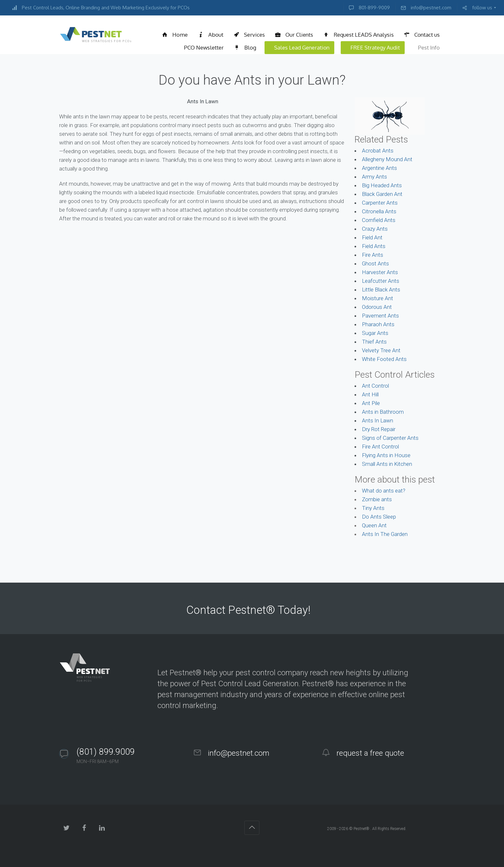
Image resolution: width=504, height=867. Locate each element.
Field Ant (372, 237)
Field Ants (374, 246)
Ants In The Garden (385, 534)
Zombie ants (377, 499)
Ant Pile (371, 403)
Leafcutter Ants (381, 281)
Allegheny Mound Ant (387, 159)
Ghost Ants (375, 263)
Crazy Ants (375, 229)
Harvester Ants (380, 272)
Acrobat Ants (378, 151)
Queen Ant (374, 525)
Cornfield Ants (379, 220)
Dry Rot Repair (379, 429)
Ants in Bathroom (383, 412)
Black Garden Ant (382, 194)
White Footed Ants (384, 359)
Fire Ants (373, 255)
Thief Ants (374, 342)
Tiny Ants (373, 508)
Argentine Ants (379, 168)
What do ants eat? (384, 491)
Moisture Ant (378, 298)
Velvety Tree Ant (381, 350)
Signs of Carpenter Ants (390, 438)
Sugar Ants (375, 333)
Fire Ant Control (380, 447)
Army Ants (374, 177)
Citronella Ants (379, 211)
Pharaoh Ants (378, 324)
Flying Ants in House (386, 455)
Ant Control (375, 386)
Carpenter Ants (380, 203)
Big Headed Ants (382, 185)
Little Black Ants (381, 290)
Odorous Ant (377, 307)
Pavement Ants (380, 316)
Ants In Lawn (378, 420)
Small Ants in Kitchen (387, 464)
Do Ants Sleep (379, 517)
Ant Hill (370, 394)
